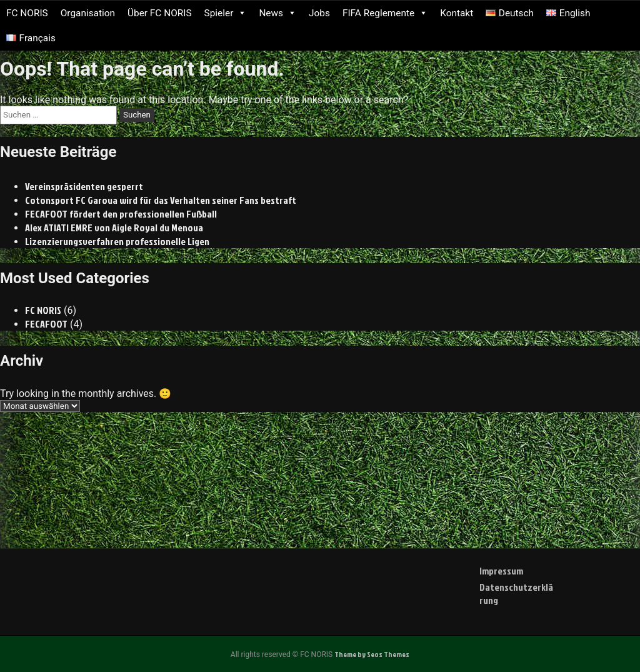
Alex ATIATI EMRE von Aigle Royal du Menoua (114, 228)
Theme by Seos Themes (372, 654)
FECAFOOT (46, 324)
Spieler (226, 13)
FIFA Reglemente (385, 13)
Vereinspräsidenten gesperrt (84, 186)
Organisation (88, 13)
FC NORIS (27, 13)
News (277, 13)
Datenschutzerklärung (516, 594)
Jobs (319, 13)
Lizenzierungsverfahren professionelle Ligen (117, 241)
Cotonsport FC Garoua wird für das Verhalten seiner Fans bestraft (161, 200)
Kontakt (457, 13)
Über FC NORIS (160, 13)
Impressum (501, 571)
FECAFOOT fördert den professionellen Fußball (121, 214)
